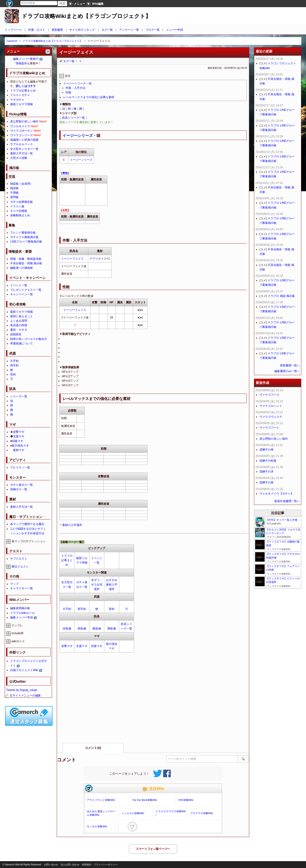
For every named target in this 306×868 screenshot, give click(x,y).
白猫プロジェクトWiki (24, 670)
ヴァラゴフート (269, 428)
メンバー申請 (175, 30)
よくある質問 (19, 321)
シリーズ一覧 (19, 396)
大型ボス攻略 (19, 158)
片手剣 (67, 609)
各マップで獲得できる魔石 (27, 524)
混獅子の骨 (267, 450)
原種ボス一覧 (19, 489)
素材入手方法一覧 (22, 153)
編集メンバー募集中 (26, 59)
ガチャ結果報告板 (22, 202)
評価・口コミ (37, 30)
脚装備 (112, 629)
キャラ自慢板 (19, 211)
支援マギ (82, 646)
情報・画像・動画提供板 (26, 259)
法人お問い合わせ (70, 865)
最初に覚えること (22, 316)
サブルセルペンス (22, 144)
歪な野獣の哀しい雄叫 (24, 122)
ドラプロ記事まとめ (67, 560)
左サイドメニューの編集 (23, 695)
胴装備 (82, 629)
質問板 (14, 197)
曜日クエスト (20, 567)
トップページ (13, 30)
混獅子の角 (267, 482)
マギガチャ (17, 100)
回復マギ (97, 646)
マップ (14, 584)
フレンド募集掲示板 (23, 233)
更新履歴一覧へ (290, 365)
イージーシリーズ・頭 (77, 83)
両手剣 (82, 609)
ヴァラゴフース (269, 395)
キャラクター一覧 (22, 588)
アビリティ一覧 (20, 468)
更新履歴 (57, 30)
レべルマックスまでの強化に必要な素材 (89, 97)
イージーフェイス (72, 259)
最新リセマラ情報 (22, 104)
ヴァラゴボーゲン (22, 131)
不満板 (14, 193)
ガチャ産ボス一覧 (22, 485)
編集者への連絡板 (22, 268)
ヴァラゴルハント (271, 406)
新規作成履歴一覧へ (287, 501)
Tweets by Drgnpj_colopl (22, 690)
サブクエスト (19, 559)
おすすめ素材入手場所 (112, 585)
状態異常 (16, 334)
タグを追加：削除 (80, 61)
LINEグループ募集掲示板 (26, 242)
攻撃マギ (67, 646)
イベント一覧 (19, 285)
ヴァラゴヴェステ (271, 417)
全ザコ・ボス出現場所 (97, 585)
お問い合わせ (51, 865)
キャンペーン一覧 (22, 294)
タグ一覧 (107, 30)
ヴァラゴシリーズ (22, 135)
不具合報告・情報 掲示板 (26, 263)
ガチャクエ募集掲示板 (24, 237)
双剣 (112, 609)
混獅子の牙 (267, 472)
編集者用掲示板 (20, 608)
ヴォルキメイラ (20, 126)
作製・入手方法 (75, 88)
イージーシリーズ (78, 136)
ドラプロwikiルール (22, 613)
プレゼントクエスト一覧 (26, 290)
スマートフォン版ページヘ (153, 849)
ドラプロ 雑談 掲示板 (281, 296)
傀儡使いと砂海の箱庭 (24, 140)
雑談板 (14, 188)
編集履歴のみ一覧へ (287, 371)
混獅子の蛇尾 (268, 461)
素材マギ (19, 450)
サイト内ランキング (82, 30)
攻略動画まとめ (20, 215)
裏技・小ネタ (19, 330)
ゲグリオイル (98, 259)
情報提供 (21, 63)
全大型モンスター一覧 (24, 149)
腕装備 (97, 629)
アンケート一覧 (129, 30)
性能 (68, 92)
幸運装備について (22, 343)
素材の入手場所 (72, 525)
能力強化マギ (20, 446)
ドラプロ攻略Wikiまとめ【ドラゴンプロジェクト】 (86, 16)
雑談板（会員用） (22, 184)
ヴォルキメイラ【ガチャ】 (276, 494)
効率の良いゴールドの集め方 (29, 339)
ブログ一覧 (153, 30)
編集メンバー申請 (22, 617)
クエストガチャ (20, 95)
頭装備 (67, 629)
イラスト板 (17, 206)
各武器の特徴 (19, 325)
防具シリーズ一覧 (74, 118)
